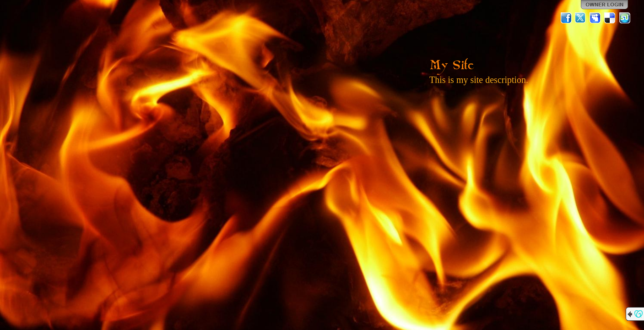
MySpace (595, 18)
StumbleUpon (625, 18)
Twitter (581, 18)
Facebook (566, 18)
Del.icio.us (610, 18)
